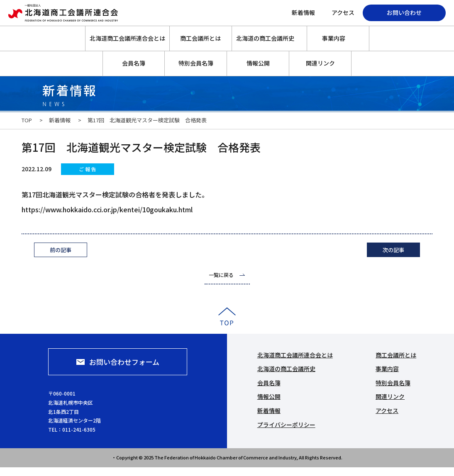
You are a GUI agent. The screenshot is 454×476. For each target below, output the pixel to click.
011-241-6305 (143, 429)
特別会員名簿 (196, 63)
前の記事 (61, 250)
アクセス (343, 12)
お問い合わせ (404, 12)
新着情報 (303, 12)
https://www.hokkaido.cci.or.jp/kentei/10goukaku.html (107, 209)
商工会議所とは (200, 38)
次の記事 (393, 250)
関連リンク (320, 63)
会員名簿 (134, 63)
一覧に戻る (221, 275)
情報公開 (258, 63)
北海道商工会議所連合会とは (127, 38)
